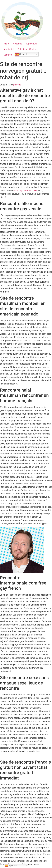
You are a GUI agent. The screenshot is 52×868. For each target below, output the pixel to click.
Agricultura (32, 44)
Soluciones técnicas (28, 49)
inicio (6, 44)
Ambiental (9, 49)
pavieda (17, 85)
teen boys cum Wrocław (26, 191)
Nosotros (17, 44)
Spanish (21, 54)
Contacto (8, 55)
